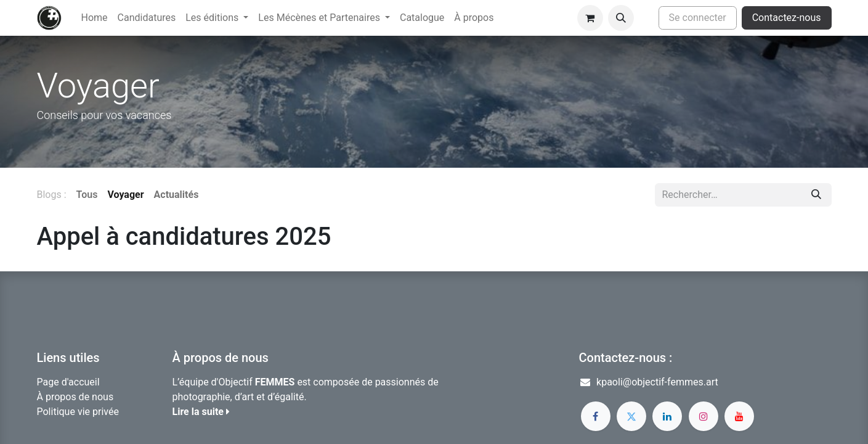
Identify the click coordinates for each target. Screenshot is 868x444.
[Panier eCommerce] (590, 18)
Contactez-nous (787, 18)
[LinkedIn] (667, 416)
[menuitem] (95, 18)
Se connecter (698, 18)
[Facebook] (596, 416)
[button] (621, 18)
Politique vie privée (78, 412)
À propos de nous (75, 397)
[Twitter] (631, 416)
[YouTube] (739, 416)
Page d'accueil (68, 382)
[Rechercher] (816, 195)
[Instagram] (704, 416)
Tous (87, 195)
